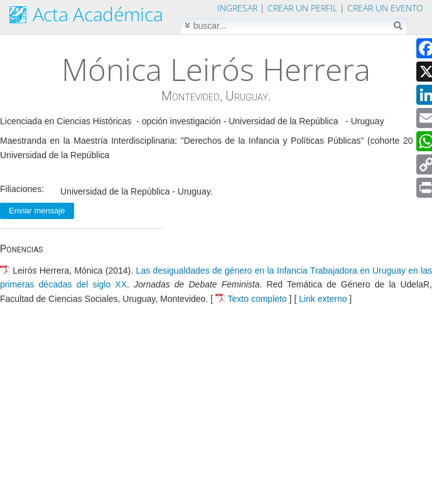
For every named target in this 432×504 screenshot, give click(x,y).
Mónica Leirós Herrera (216, 69)
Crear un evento (385, 8)
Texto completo (257, 299)
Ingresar (237, 8)
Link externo (323, 299)
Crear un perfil (302, 8)
